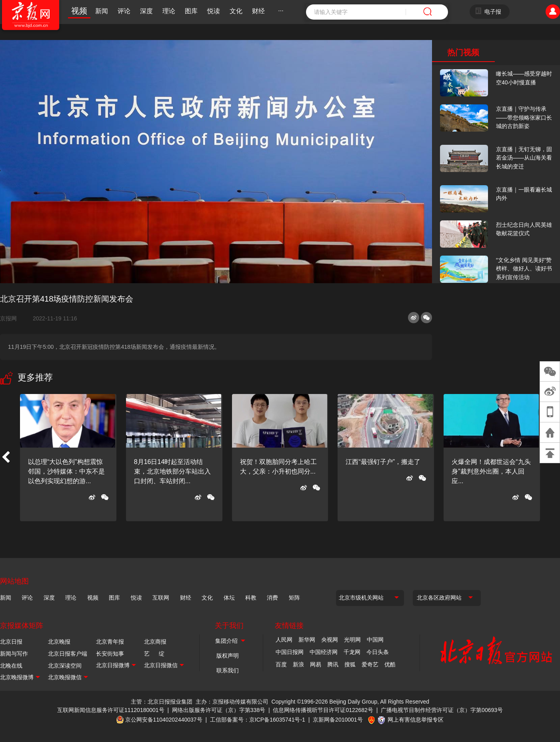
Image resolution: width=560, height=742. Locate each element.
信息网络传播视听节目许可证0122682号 (323, 710)
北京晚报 (59, 642)
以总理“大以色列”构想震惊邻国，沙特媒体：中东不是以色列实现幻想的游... (66, 471)
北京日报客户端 (68, 654)
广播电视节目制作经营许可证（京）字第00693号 (442, 710)
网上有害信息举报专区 (416, 720)
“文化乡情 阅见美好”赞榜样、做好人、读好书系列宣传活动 (524, 269)
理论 (169, 11)
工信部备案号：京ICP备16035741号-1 (258, 720)
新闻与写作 (14, 654)
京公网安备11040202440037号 (164, 720)
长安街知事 (110, 654)
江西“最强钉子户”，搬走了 (383, 462)
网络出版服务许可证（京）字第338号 (219, 710)
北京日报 (11, 642)
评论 (124, 11)
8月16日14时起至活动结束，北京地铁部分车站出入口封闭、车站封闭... (172, 471)
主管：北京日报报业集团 (162, 702)
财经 (258, 11)
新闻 (102, 11)
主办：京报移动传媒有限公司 (232, 702)
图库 (191, 11)
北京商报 (155, 642)
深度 (146, 11)
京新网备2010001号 (338, 720)
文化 (236, 11)
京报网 (12, 318)
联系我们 (228, 670)
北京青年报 (110, 642)
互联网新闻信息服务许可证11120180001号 (111, 710)
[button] (6, 458)
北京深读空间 (65, 666)
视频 (79, 11)
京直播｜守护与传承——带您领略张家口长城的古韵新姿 (524, 117)
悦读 (214, 11)
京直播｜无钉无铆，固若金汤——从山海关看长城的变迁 (524, 158)
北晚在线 (11, 666)
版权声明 (228, 656)
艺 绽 (154, 654)
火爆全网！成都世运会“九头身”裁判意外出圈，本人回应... (491, 471)
